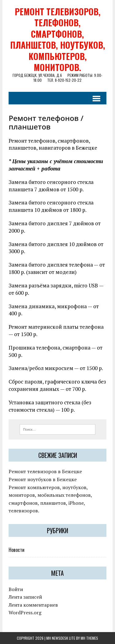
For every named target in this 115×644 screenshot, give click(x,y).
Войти (16, 589)
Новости (17, 550)
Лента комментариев (33, 605)
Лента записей (25, 597)
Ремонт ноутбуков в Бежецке (43, 479)
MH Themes (89, 638)
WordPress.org (25, 612)
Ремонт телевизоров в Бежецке (45, 471)
